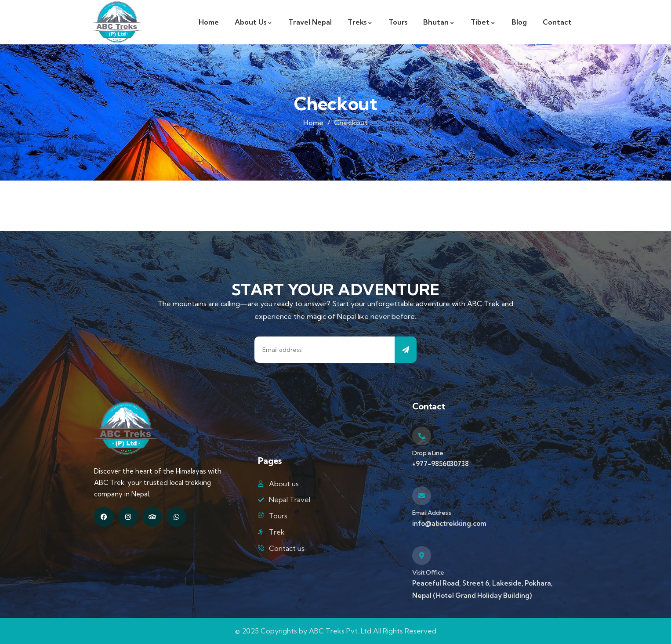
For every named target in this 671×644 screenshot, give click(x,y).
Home (313, 123)
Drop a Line (428, 453)
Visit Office (428, 572)
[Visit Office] (422, 555)
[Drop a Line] (422, 436)
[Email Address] (422, 496)
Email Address (432, 513)
